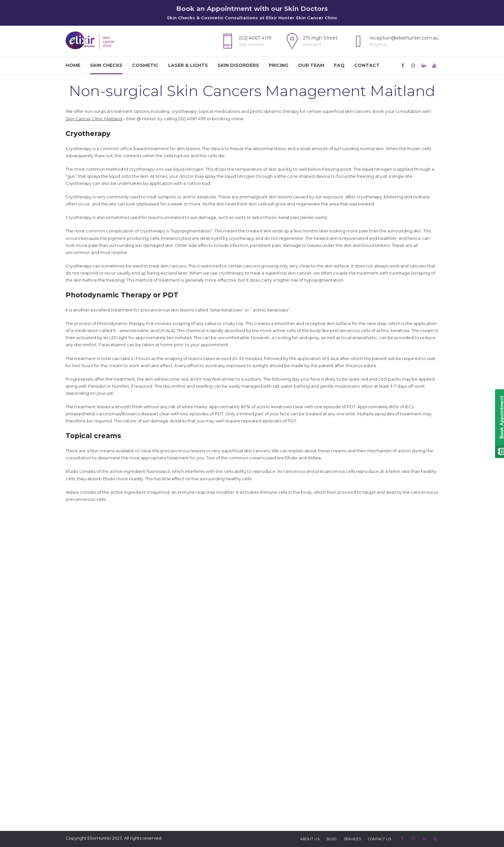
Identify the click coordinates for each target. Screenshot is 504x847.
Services (352, 839)
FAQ (339, 65)
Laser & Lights (188, 65)
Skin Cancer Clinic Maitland (94, 119)
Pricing (279, 65)
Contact (367, 65)
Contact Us (380, 839)
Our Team (311, 65)
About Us (310, 839)
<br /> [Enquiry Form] (252, 647)
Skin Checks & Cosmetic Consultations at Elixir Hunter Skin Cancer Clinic (252, 18)
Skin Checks (106, 65)
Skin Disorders (238, 65)
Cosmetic (145, 65)
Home (73, 65)
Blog (332, 839)
